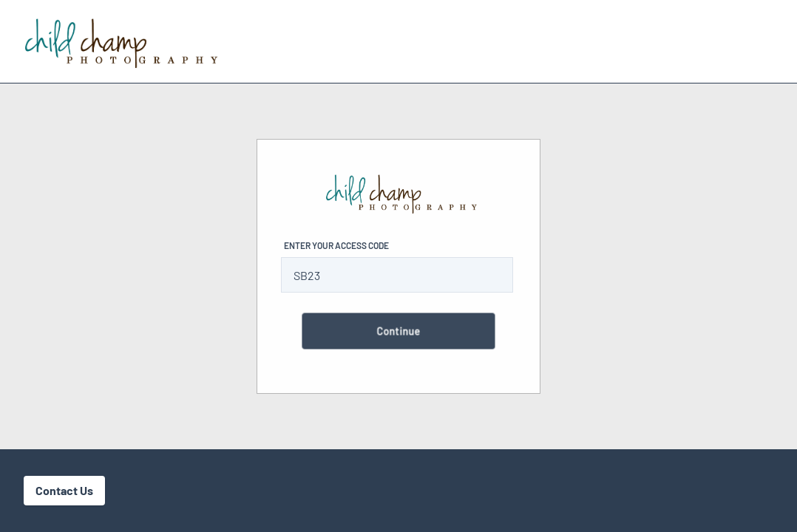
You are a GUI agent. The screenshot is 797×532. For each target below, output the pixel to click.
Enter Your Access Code (336, 245)
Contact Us (64, 490)
